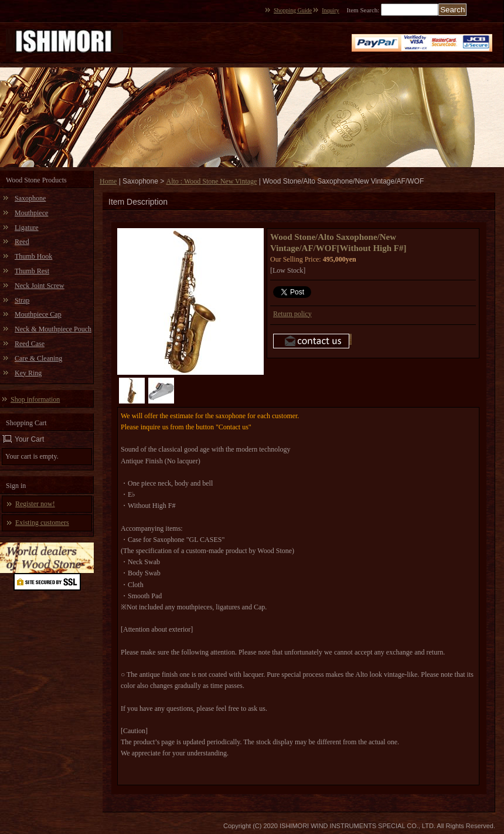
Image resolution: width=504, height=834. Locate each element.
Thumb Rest (32, 271)
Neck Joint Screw (40, 286)
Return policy (292, 314)
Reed (22, 242)
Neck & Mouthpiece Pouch (53, 329)
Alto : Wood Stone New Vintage (212, 181)
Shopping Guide (293, 10)
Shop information (35, 399)
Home (108, 181)
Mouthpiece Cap (38, 314)
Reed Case (30, 344)
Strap (22, 300)
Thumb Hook (33, 256)
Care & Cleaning (38, 358)
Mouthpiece (31, 213)
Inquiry (330, 10)
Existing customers (42, 523)
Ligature (27, 228)
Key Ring (28, 373)
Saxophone (30, 198)
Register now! (35, 504)
